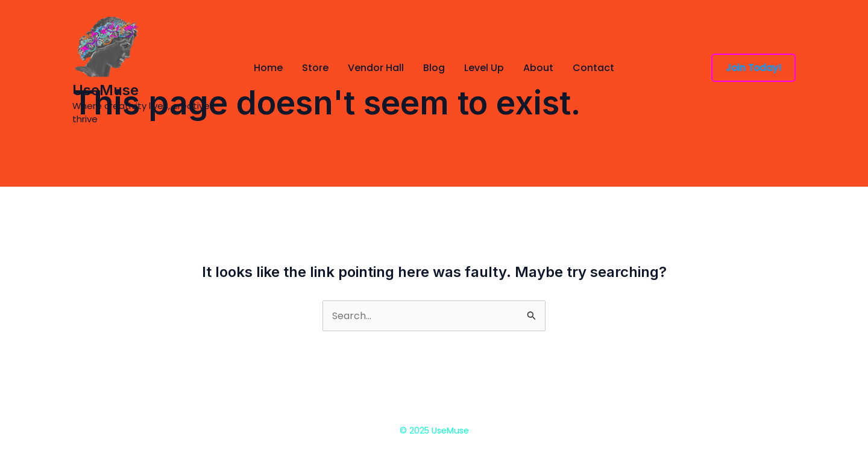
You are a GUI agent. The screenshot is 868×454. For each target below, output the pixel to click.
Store (315, 68)
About (538, 68)
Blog (434, 68)
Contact (593, 68)
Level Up (484, 68)
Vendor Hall (376, 68)
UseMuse (105, 90)
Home (268, 68)
